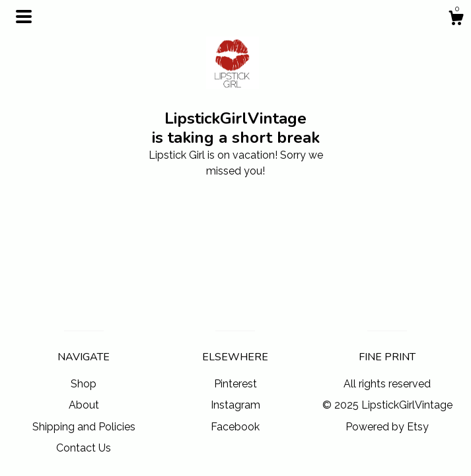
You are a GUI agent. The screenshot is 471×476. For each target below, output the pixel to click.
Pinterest (235, 384)
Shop (84, 384)
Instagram (235, 405)
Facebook (235, 427)
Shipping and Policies (84, 427)
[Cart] (456, 20)
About (84, 405)
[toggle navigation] (24, 17)
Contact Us (84, 448)
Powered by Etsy (387, 427)
